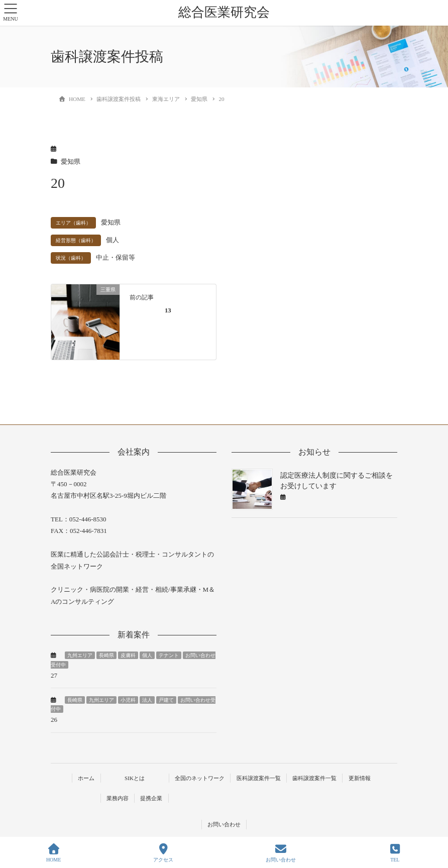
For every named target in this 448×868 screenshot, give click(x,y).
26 (54, 720)
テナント (169, 655)
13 (168, 310)
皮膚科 (128, 655)
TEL (395, 853)
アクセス (163, 853)
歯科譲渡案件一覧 (314, 778)
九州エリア (80, 655)
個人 (113, 240)
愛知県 (71, 162)
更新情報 (360, 778)
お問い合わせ (224, 824)
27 (54, 675)
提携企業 (151, 798)
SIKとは (135, 778)
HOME (53, 853)
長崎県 (106, 655)
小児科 (128, 700)
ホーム (86, 778)
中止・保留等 (116, 258)
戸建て (166, 700)
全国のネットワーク (200, 778)
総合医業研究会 (224, 12)
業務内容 (118, 798)
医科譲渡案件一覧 (259, 778)
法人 (147, 700)
